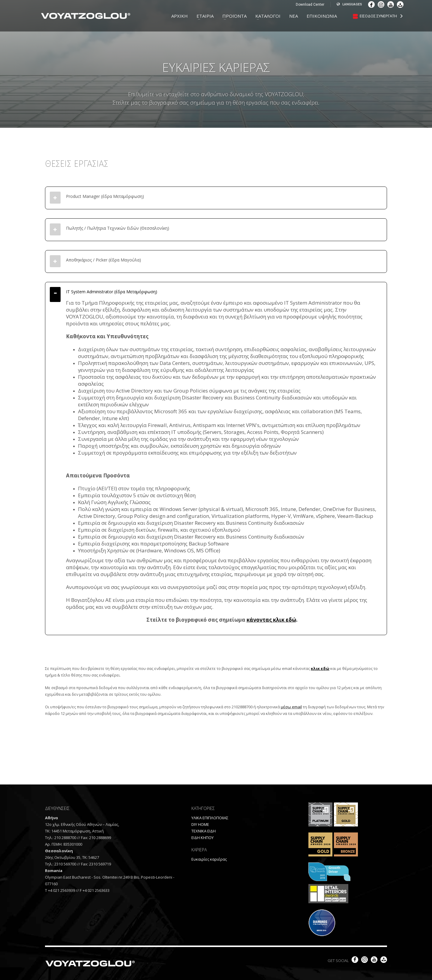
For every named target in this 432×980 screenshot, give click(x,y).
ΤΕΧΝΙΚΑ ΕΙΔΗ (204, 831)
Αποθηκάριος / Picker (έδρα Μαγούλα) (103, 260)
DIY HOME (200, 824)
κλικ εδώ (320, 668)
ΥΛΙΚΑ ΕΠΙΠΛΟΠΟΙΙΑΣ (210, 818)
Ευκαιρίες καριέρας (209, 859)
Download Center (310, 4)
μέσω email (291, 707)
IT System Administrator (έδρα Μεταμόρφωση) (112, 292)
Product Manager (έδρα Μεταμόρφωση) (105, 196)
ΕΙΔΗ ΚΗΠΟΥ (202, 838)
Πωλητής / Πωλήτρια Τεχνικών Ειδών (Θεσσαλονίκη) (118, 228)
